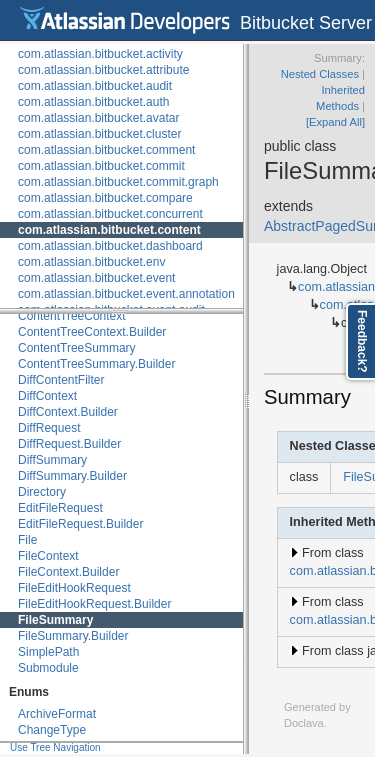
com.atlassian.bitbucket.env (91, 262)
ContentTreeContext (72, 316)
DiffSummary (52, 460)
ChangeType (52, 730)
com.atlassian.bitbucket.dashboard (110, 246)
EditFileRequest (60, 508)
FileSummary (55, 620)
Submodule (48, 668)
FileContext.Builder (68, 572)
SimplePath (48, 652)
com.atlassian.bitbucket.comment (106, 150)
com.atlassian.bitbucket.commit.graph (118, 182)
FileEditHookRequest (74, 588)
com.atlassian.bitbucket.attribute (103, 70)
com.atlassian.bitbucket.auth (93, 102)
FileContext (48, 556)
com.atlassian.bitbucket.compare (105, 198)
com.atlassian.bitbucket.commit (101, 166)
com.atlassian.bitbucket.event (96, 278)
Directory (42, 492)
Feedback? (362, 341)
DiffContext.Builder (68, 412)
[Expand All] (335, 122)
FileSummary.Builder (73, 636)
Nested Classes (320, 74)
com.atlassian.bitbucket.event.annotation (126, 294)
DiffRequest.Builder (69, 444)
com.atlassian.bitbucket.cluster (99, 134)
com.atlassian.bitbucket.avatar (98, 118)
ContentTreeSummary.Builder (96, 364)
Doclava (304, 723)
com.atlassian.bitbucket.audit (95, 86)
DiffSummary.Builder (72, 476)
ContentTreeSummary (77, 348)
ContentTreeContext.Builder (92, 332)
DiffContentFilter (61, 380)
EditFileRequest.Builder (80, 524)
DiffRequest (49, 428)
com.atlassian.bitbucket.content (109, 230)
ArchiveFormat (57, 714)
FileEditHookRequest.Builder (94, 604)
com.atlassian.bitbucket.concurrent (110, 214)
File (27, 540)
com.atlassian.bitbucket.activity (100, 54)
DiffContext (47, 396)
